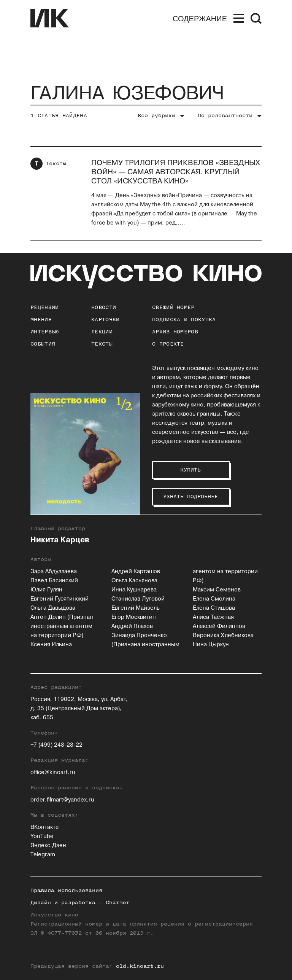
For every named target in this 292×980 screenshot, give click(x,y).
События (43, 344)
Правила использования (66, 890)
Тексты (56, 163)
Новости (104, 307)
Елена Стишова (214, 608)
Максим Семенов (217, 590)
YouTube (42, 836)
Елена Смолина (214, 599)
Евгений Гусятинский (60, 599)
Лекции (102, 332)
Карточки (105, 319)
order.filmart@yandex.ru (62, 800)
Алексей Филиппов (219, 626)
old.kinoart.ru (140, 966)
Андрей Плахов (132, 626)
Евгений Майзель (136, 608)
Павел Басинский (54, 581)
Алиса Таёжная (213, 617)
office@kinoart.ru (53, 772)
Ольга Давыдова (53, 608)
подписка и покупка (184, 319)
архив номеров (175, 332)
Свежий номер (173, 307)
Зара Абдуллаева (54, 571)
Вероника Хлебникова (223, 635)
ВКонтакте (45, 827)
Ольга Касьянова (134, 581)
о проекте (168, 344)
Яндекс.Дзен (48, 845)
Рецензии (44, 307)
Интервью (44, 332)
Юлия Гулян (46, 590)
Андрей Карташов (136, 571)
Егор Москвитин (134, 617)
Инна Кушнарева (134, 590)
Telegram (43, 855)
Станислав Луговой (138, 599)
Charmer (118, 903)
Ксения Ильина (51, 645)
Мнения (41, 319)
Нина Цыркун (211, 645)
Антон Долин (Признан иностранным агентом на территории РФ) (62, 626)
